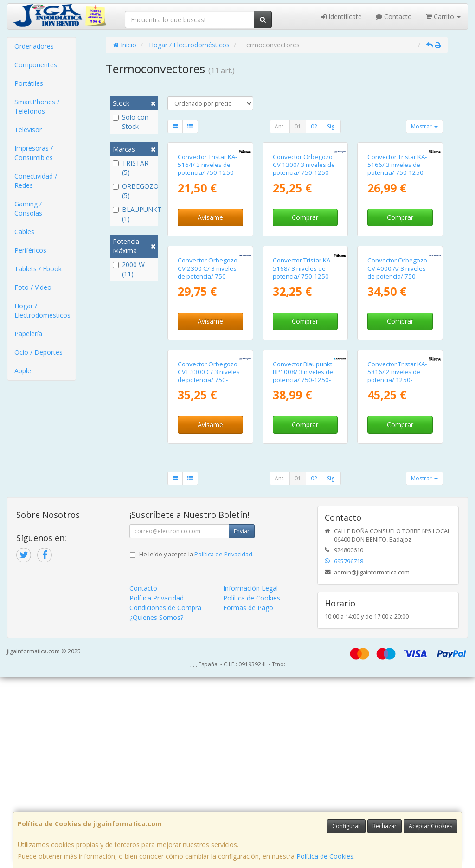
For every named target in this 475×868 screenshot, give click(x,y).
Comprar (305, 281)
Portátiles (29, 83)
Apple (23, 371)
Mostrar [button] (424, 126)
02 (314, 126)
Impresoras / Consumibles (34, 153)
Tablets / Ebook (38, 269)
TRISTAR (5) (131, 168)
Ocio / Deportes (39, 352)
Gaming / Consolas (28, 208)
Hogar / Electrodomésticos (42, 310)
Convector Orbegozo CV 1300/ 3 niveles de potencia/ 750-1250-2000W (304, 233)
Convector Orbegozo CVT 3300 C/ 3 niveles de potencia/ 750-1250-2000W (209, 568)
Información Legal (250, 780)
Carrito (443, 16)
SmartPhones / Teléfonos (37, 106)
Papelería (28, 334)
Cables (24, 232)
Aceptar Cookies (430, 826)
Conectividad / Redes (36, 181)
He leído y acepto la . (196, 746)
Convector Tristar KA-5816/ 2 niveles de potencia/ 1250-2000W (397, 568)
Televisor (28, 130)
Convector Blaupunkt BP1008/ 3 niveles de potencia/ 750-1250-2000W (303, 568)
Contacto (394, 16)
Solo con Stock (131, 122)
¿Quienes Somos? (156, 809)
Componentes (36, 65)
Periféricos (30, 250)
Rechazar (385, 826)
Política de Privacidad (223, 746)
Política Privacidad (157, 789)
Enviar (242, 723)
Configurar (346, 826)
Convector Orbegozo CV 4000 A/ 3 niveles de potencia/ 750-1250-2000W (397, 400)
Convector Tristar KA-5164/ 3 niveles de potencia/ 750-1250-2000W (207, 233)
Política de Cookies (325, 856)
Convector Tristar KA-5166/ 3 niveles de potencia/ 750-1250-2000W (397, 233)
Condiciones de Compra (165, 799)
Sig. (331, 126)
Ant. (280, 126)
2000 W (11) (129, 269)
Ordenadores (34, 46)
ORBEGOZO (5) (134, 191)
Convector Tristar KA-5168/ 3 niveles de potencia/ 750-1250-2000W (302, 400)
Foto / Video (33, 287)
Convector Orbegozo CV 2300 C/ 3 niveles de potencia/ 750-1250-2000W (208, 400)
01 (298, 126)
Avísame (210, 281)
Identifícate (341, 16)
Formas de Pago (248, 799)
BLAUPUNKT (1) (134, 214)
